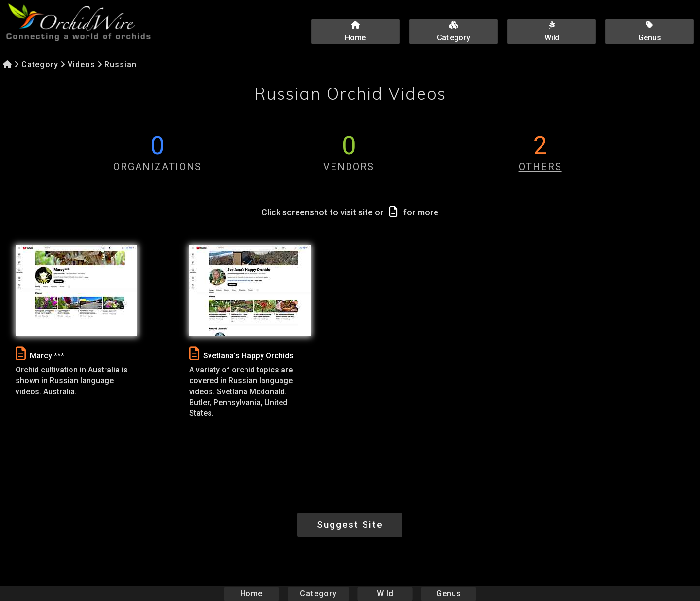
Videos (81, 64)
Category (40, 64)
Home (252, 593)
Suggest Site (350, 524)
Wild (385, 593)
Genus (448, 593)
